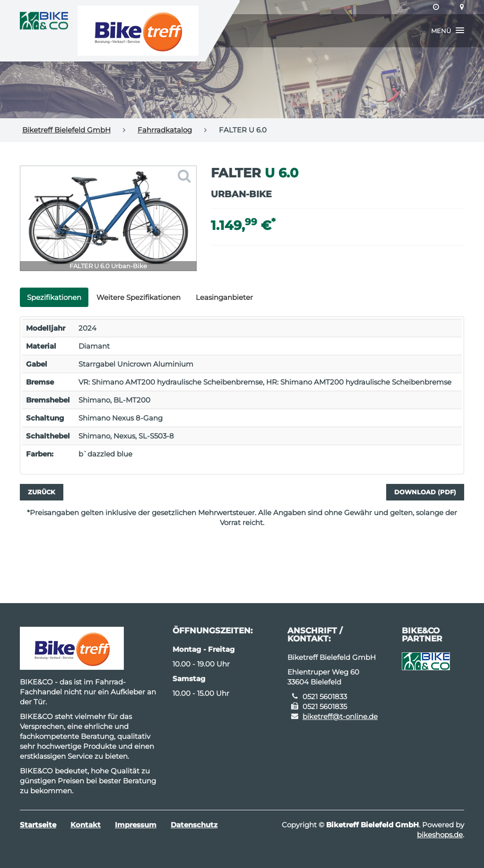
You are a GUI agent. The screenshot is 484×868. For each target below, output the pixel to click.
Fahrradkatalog (165, 130)
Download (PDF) (425, 492)
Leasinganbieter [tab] (224, 297)
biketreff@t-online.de (340, 716)
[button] (448, 31)
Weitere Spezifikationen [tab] (138, 297)
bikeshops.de (440, 835)
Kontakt (86, 825)
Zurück (42, 492)
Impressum (136, 825)
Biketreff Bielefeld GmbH (66, 130)
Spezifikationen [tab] (54, 297)
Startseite (38, 825)
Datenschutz (194, 825)
